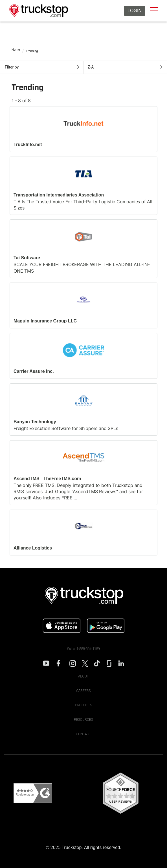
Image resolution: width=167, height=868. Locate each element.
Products (84, 705)
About (83, 676)
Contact (84, 734)
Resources (83, 720)
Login (135, 11)
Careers (83, 691)
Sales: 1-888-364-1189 (83, 649)
